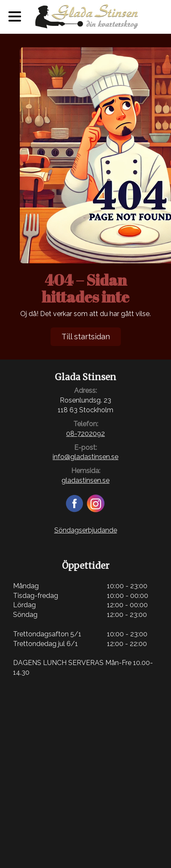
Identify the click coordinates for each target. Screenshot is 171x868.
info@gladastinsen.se (85, 457)
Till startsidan (86, 337)
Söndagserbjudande (86, 530)
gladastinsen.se (85, 480)
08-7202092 (85, 434)
